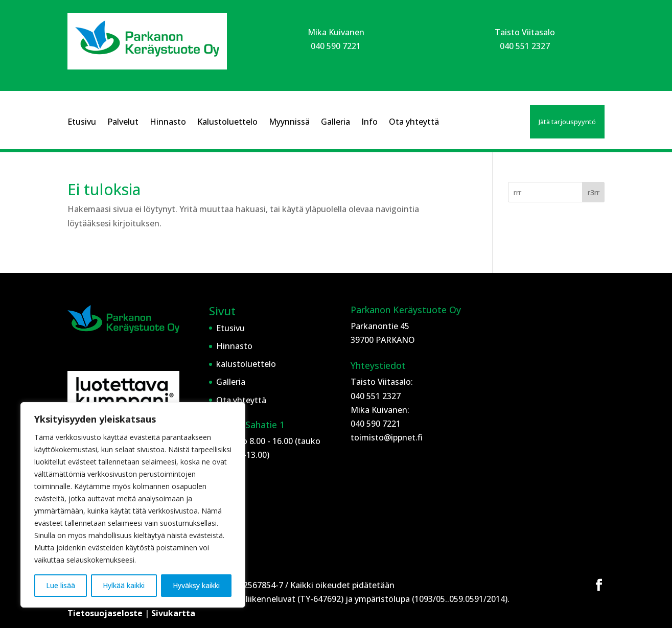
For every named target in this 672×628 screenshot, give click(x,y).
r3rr (594, 192)
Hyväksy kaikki (196, 585)
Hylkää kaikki (124, 585)
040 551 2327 (525, 46)
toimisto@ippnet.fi (387, 437)
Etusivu (82, 123)
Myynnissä (289, 123)
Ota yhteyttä (414, 123)
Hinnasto (168, 123)
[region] (133, 505)
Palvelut (123, 123)
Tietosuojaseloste (106, 613)
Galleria (335, 123)
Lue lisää (61, 585)
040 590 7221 (336, 46)
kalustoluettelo (246, 364)
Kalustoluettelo (227, 123)
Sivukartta (173, 613)
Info (369, 123)
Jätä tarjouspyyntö (567, 122)
